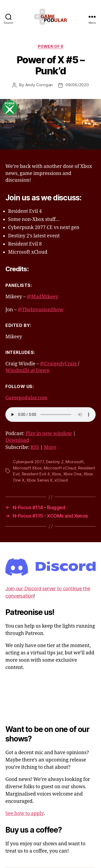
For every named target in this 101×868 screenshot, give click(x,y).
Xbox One (72, 474)
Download (17, 440)
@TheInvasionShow (40, 310)
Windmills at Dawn (27, 371)
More (50, 447)
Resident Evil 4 (36, 474)
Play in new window (49, 434)
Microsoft (75, 462)
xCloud (61, 480)
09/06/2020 (77, 85)
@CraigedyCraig (58, 364)
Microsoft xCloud (60, 468)
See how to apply (24, 814)
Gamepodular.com (26, 398)
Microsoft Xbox (27, 468)
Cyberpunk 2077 (28, 462)
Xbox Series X (39, 480)
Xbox (56, 474)
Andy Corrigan (39, 85)
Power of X (50, 46)
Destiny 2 (55, 462)
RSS (35, 447)
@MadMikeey (42, 297)
